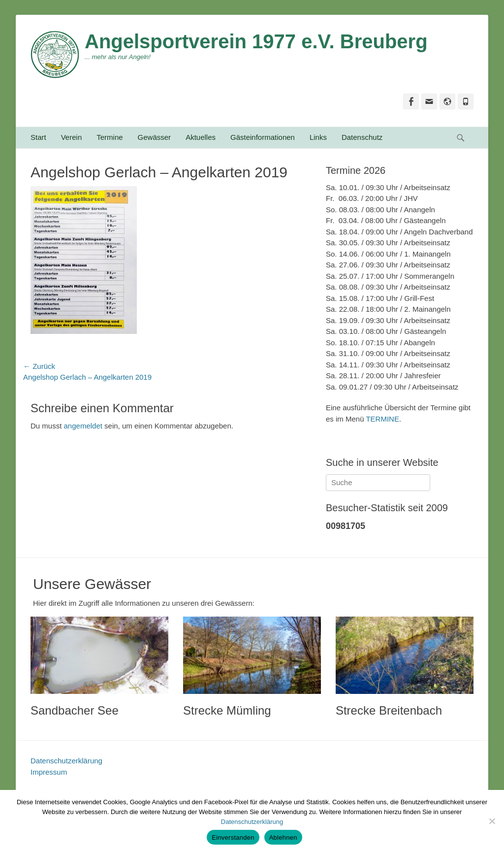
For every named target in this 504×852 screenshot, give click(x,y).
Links (318, 137)
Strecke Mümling (227, 710)
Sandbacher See (75, 710)
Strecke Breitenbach (389, 710)
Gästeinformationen (263, 137)
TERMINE (382, 419)
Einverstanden (233, 837)
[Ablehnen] (492, 821)
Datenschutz (362, 137)
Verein (72, 137)
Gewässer (155, 137)
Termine (110, 137)
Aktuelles (201, 137)
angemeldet (83, 426)
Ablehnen (283, 837)
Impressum (49, 772)
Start (38, 137)
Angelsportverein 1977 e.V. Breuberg (256, 41)
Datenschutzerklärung (66, 761)
